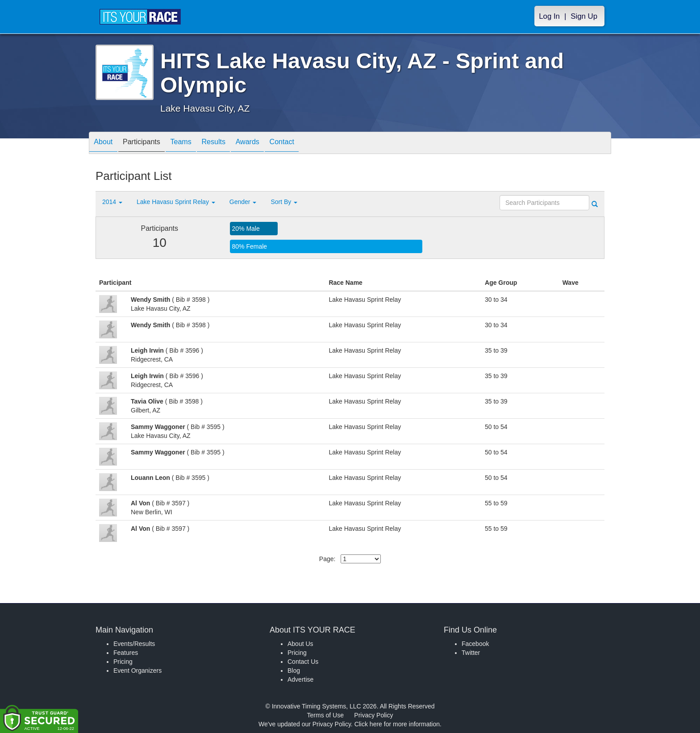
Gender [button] (243, 202)
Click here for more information (397, 724)
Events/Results (134, 644)
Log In (549, 16)
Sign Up (584, 16)
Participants (150, 144)
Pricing (123, 662)
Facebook (475, 644)
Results (232, 144)
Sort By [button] (284, 202)
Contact (311, 144)
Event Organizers (137, 671)
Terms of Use (325, 715)
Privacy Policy (373, 715)
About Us (300, 644)
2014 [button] (112, 202)
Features (126, 653)
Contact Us (303, 662)
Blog (294, 671)
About (106, 144)
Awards (271, 144)
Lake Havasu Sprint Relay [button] (176, 202)
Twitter (471, 653)
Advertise (300, 679)
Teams (194, 144)
